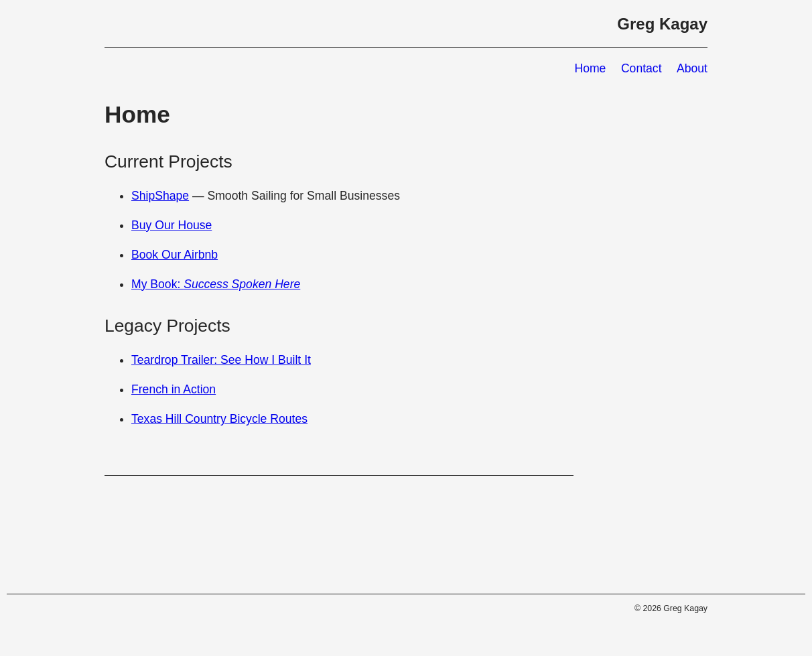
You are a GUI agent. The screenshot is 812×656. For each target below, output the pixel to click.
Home (590, 68)
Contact (641, 68)
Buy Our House (172, 225)
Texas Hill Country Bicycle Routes (219, 419)
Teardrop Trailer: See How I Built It (221, 360)
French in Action (174, 389)
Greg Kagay (662, 24)
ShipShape (160, 196)
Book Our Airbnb (175, 255)
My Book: (216, 284)
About (692, 68)
